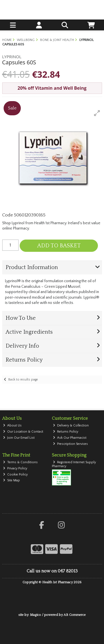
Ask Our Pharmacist (70, 438)
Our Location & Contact (23, 432)
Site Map (12, 480)
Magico (35, 615)
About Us (12, 425)
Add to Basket (59, 246)
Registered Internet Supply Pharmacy (74, 464)
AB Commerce (75, 615)
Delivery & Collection (71, 425)
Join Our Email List (19, 438)
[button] (97, 113)
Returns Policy (66, 432)
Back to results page (23, 380)
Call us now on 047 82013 (52, 571)
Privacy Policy (15, 468)
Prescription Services (70, 444)
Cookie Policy (15, 475)
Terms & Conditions (20, 462)
